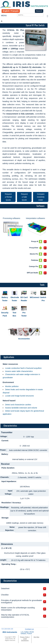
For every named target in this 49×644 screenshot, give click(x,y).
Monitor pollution (12, 386)
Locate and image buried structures (20, 396)
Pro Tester (24, 314)
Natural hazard (9, 401)
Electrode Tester (14, 299)
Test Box (14, 314)
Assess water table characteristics (19, 371)
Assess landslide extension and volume (21, 408)
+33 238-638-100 (7, 629)
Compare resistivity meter (41, 197)
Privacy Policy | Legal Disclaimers (25, 639)
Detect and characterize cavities (18, 405)
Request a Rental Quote (8, 197)
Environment (8, 382)
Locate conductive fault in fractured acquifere (23, 368)
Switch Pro (43, 299)
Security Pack (5, 314)
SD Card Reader (24, 299)
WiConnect (34, 297)
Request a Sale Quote (24, 197)
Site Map (36, 637)
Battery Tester (5, 299)
